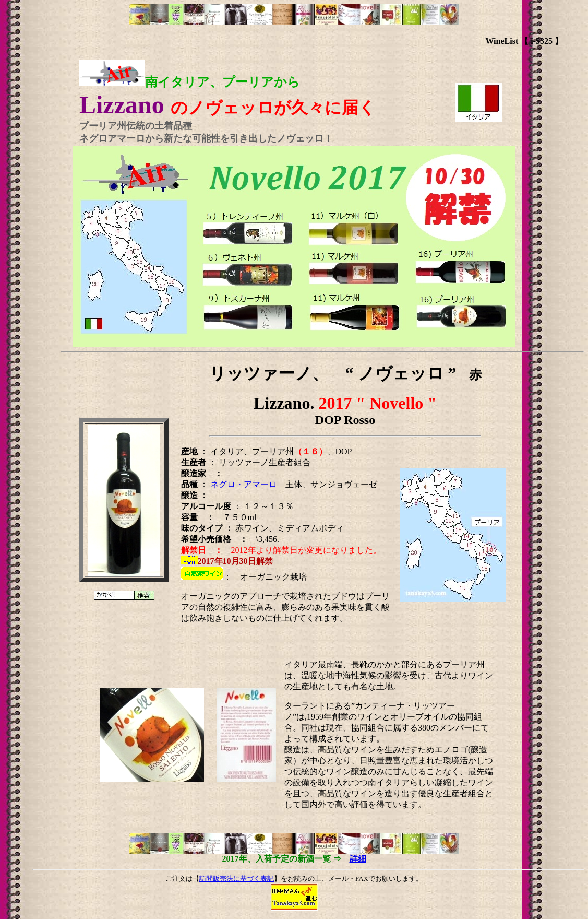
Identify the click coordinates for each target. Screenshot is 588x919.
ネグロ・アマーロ (244, 484)
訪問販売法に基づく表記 (237, 879)
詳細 (358, 859)
